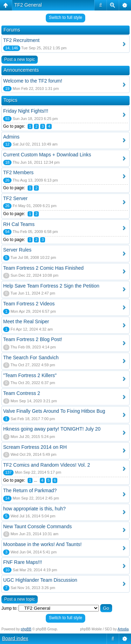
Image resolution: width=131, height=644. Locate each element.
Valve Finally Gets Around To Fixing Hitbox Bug (54, 411)
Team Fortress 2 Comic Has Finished (43, 268)
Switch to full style (65, 17)
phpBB (26, 629)
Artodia (123, 629)
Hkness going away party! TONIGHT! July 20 (52, 429)
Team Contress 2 (22, 393)
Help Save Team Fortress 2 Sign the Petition (51, 286)
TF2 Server (15, 198)
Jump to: (9, 608)
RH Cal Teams (19, 224)
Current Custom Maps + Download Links (47, 155)
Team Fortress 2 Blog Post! (33, 339)
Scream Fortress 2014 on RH (35, 447)
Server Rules (17, 250)
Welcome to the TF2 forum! (33, 81)
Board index (15, 638)
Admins (11, 137)
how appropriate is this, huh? (34, 509)
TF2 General (28, 5)
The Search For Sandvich (31, 358)
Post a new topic (20, 59)
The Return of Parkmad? (30, 490)
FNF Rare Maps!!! (23, 562)
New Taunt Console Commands (38, 526)
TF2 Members (18, 172)
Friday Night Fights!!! (26, 111)
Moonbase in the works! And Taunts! (42, 544)
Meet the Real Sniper (26, 321)
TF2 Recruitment (21, 40)
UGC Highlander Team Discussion (40, 580)
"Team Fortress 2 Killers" (30, 375)
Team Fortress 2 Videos (29, 304)
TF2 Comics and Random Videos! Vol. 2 (47, 465)
